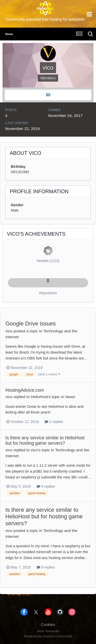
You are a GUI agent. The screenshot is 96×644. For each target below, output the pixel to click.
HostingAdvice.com (25, 390)
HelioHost (39, 397)
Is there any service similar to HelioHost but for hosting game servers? (45, 440)
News (70, 397)
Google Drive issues (31, 324)
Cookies (48, 624)
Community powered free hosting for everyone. (45, 19)
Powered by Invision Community (48, 636)
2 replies (54, 422)
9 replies (46, 486)
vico (9, 331)
